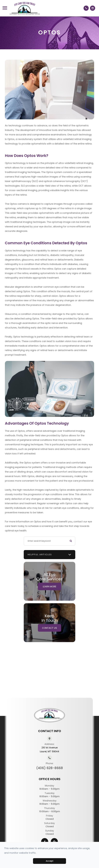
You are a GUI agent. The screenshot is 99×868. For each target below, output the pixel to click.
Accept (50, 861)
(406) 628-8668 (50, 768)
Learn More (50, 586)
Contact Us (49, 628)
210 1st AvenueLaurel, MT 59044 (49, 749)
